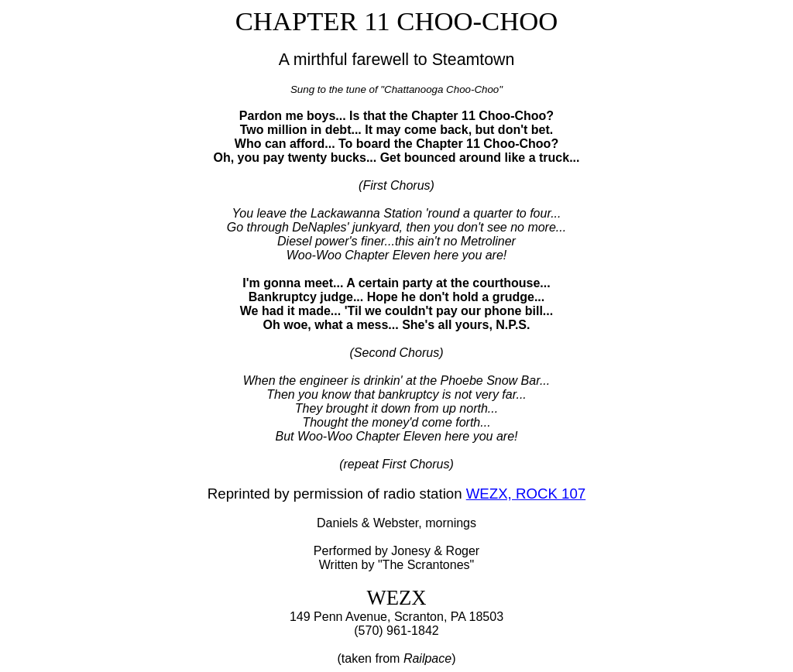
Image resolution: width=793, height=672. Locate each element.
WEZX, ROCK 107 (526, 494)
